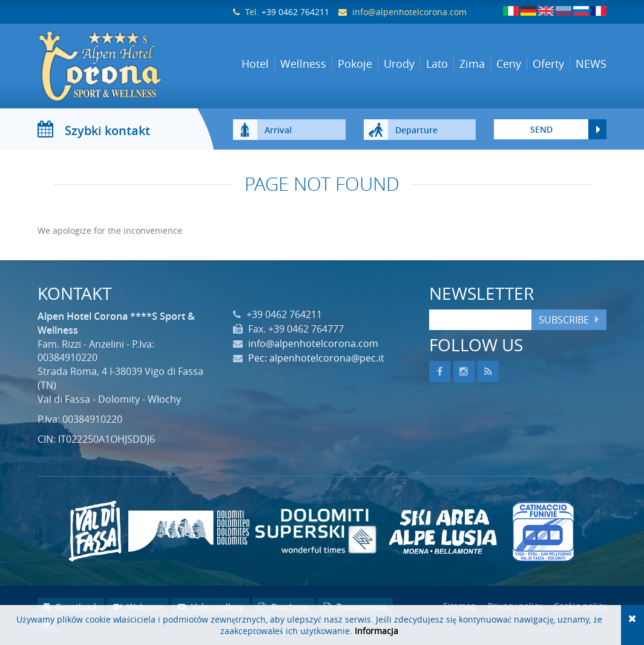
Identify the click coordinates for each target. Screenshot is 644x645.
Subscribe (564, 320)
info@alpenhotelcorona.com (409, 12)
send (541, 129)
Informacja (376, 631)
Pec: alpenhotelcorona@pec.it (316, 358)
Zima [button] (472, 64)
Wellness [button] (303, 64)
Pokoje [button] (355, 64)
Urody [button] (399, 64)
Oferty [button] (548, 64)
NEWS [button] (591, 64)
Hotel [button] (255, 64)
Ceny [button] (509, 64)
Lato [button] (437, 64)
